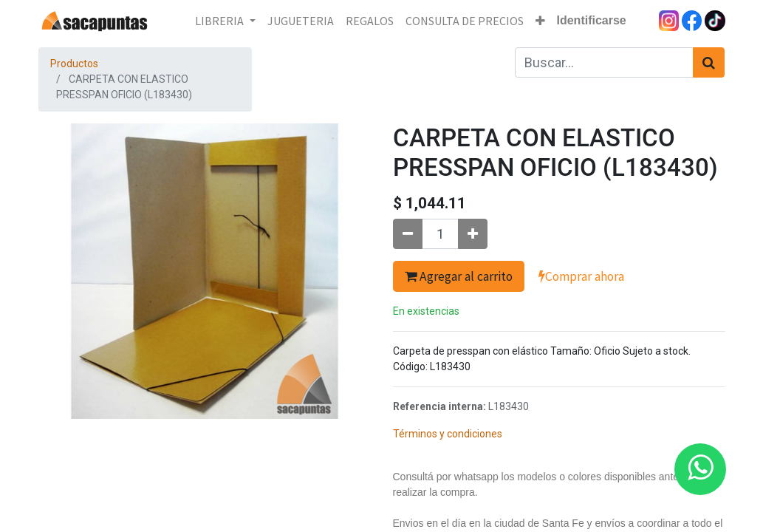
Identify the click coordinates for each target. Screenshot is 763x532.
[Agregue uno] (473, 234)
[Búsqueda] (709, 62)
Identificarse (592, 20)
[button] (540, 21)
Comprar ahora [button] (581, 276)
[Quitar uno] (408, 234)
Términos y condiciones (448, 434)
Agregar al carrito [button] (459, 276)
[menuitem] (301, 21)
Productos (74, 64)
